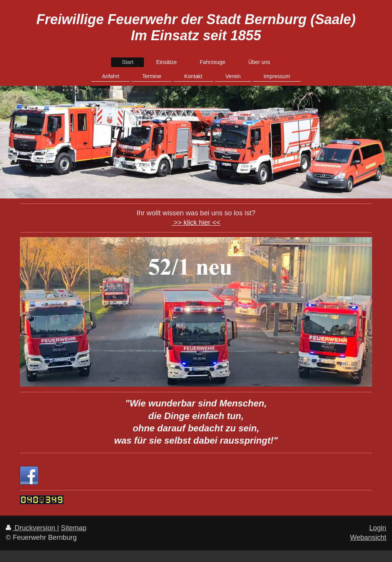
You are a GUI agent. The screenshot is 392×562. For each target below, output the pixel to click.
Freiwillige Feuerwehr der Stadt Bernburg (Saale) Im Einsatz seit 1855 (196, 27)
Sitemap (74, 528)
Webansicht (368, 537)
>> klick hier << (196, 223)
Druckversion (31, 528)
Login (378, 528)
